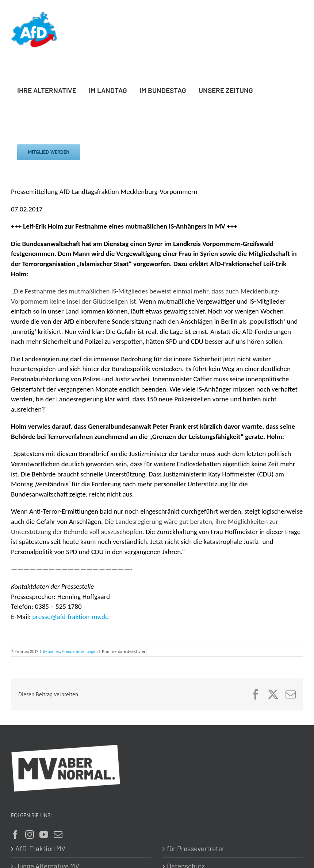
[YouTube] (44, 834)
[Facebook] (15, 834)
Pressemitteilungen (80, 651)
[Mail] (58, 834)
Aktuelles (51, 651)
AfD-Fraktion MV (40, 848)
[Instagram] (30, 834)
